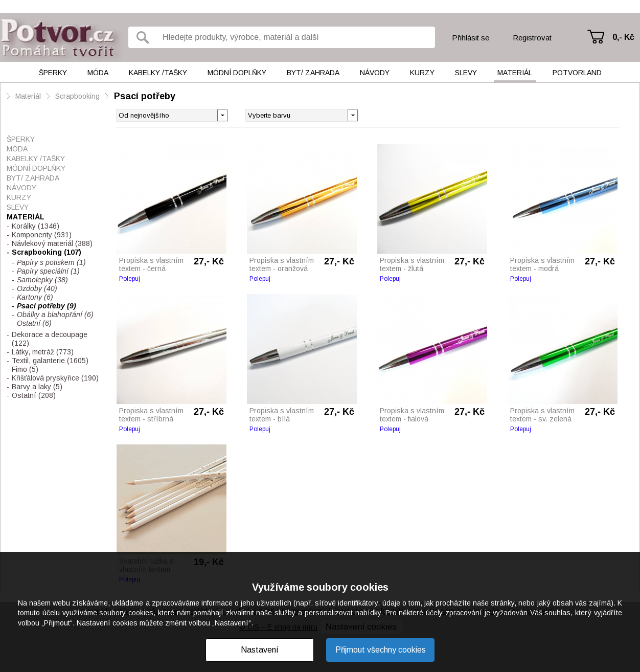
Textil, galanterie (50, 361)
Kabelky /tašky (158, 73)
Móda (98, 73)
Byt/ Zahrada (313, 73)
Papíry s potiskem (51, 262)
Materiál (515, 73)
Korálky (36, 226)
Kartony (35, 297)
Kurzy (422, 73)
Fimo (25, 369)
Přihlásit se (471, 38)
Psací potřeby (145, 96)
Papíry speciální (48, 271)
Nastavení (260, 650)
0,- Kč (623, 37)
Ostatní (34, 323)
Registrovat (532, 38)
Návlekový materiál (52, 243)
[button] (352, 115)
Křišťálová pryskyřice (55, 378)
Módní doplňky (237, 73)
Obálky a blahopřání (55, 315)
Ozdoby (37, 288)
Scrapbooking (77, 96)
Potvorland (577, 73)
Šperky (53, 73)
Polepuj (130, 279)
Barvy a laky (37, 387)
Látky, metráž (43, 352)
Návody (375, 73)
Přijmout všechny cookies (381, 650)
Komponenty (42, 235)
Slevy (466, 73)
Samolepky (42, 280)
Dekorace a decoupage (50, 339)
